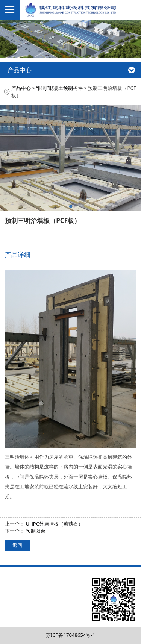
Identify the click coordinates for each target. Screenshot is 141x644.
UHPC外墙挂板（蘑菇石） (55, 524)
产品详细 (18, 254)
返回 (17, 545)
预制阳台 (36, 531)
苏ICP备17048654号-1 (70, 635)
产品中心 (21, 88)
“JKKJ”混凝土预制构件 (59, 88)
